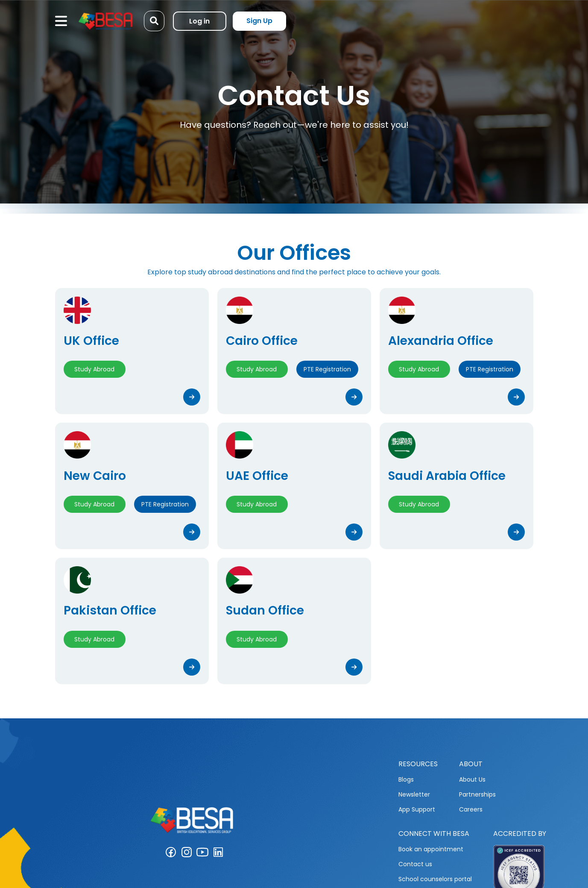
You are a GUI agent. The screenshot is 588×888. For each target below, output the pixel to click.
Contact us (415, 864)
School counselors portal (435, 879)
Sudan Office (265, 610)
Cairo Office (262, 341)
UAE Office (257, 476)
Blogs (406, 779)
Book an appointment (431, 849)
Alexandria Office (441, 341)
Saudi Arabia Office (447, 476)
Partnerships (477, 794)
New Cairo (95, 476)
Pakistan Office (110, 610)
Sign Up (259, 21)
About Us (472, 779)
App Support (417, 809)
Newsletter (414, 794)
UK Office (91, 341)
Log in (199, 21)
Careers (471, 809)
